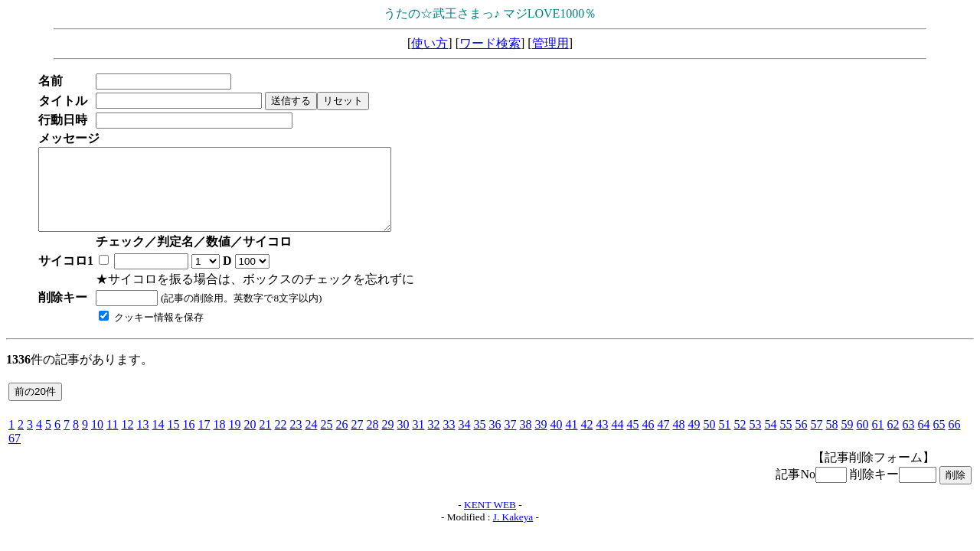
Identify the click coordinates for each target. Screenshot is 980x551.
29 (387, 440)
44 (617, 440)
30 (403, 440)
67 (15, 454)
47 (663, 440)
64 (923, 440)
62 (893, 440)
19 (234, 440)
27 (357, 440)
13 (142, 440)
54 (770, 440)
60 (862, 440)
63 (908, 440)
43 (602, 440)
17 (204, 440)
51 (724, 440)
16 (188, 440)
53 (755, 440)
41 (571, 440)
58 (831, 440)
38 (525, 440)
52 (740, 440)
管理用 (550, 43)
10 (97, 440)
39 (541, 440)
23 (296, 440)
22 (280, 440)
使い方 (430, 43)
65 (939, 440)
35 (479, 440)
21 (265, 440)
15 (173, 440)
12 (127, 440)
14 (158, 440)
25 (326, 440)
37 (510, 440)
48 (678, 440)
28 (372, 440)
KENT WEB (490, 521)
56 (801, 440)
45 (632, 440)
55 (786, 440)
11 (112, 440)
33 (449, 440)
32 (433, 440)
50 (709, 440)
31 (418, 440)
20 (250, 440)
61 (877, 440)
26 (341, 440)
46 (648, 440)
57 (816, 440)
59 (847, 440)
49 (694, 440)
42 (586, 440)
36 (495, 440)
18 (219, 440)
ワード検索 (490, 43)
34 (464, 440)
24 (311, 440)
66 (954, 440)
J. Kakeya (513, 533)
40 (556, 440)
